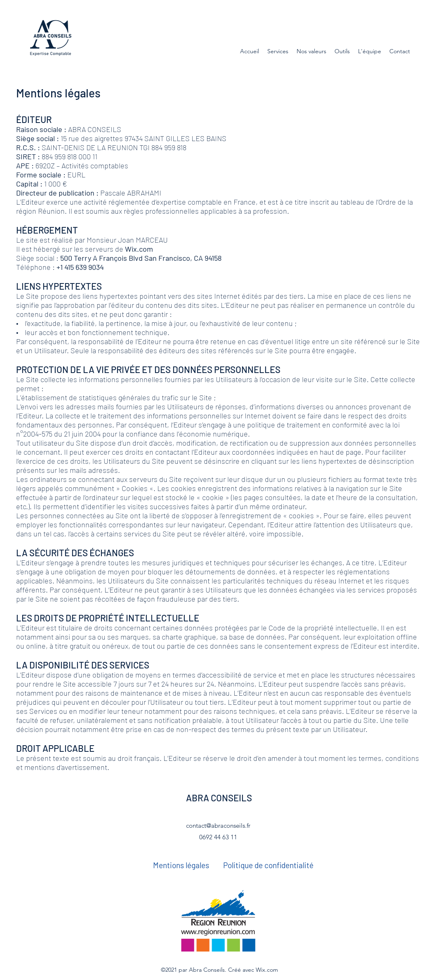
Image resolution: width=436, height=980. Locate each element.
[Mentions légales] (181, 865)
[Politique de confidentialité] (268, 865)
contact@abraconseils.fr (218, 825)
